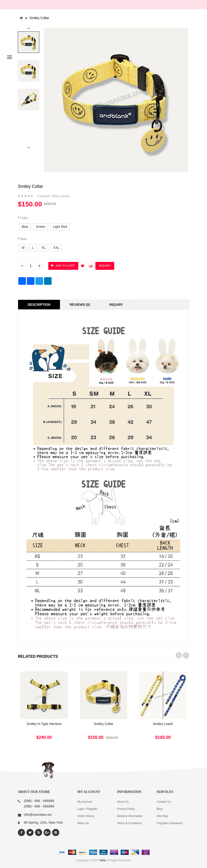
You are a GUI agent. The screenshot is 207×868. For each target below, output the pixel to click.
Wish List (83, 823)
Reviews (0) (80, 305)
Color (24, 218)
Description (39, 305)
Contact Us (164, 802)
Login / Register (87, 809)
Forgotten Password (169, 823)
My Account (85, 802)
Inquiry (116, 305)
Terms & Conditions (129, 823)
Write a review (61, 196)
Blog (159, 809)
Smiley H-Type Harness (44, 724)
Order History (86, 816)
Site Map (162, 816)
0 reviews (44, 196)
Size (23, 239)
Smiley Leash (163, 724)
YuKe (102, 860)
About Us (123, 802)
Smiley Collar (39, 18)
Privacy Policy (126, 809)
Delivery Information (130, 816)
